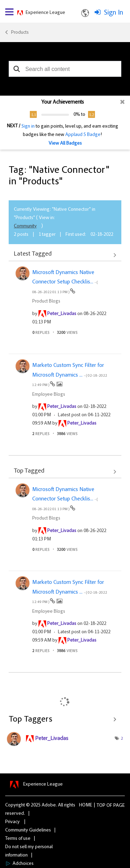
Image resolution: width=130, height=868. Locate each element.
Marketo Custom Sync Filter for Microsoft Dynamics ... (70, 375)
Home (86, 805)
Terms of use (18, 839)
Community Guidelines (28, 830)
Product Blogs (46, 302)
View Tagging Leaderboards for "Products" (65, 720)
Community (25, 226)
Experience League (45, 13)
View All (65, 255)
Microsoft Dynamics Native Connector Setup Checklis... (65, 282)
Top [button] (101, 806)
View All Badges (65, 144)
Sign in (28, 127)
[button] (16, 69)
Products (20, 33)
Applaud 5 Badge (83, 135)
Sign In (114, 13)
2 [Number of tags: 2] (122, 739)
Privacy (12, 822)
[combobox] (65, 69)
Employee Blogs (49, 395)
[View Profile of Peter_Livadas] (62, 314)
